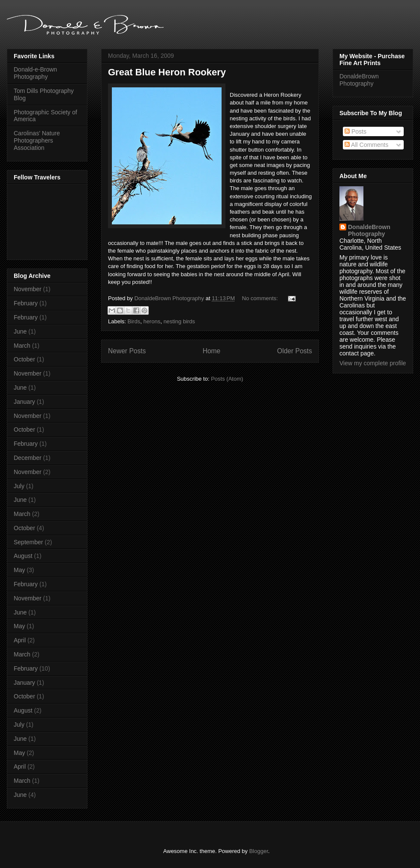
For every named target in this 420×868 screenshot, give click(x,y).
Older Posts (295, 351)
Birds (134, 321)
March (22, 346)
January (24, 402)
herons (152, 321)
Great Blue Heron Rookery (167, 72)
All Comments (366, 145)
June (20, 331)
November (28, 289)
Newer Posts (127, 351)
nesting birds (179, 321)
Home (212, 351)
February (26, 303)
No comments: (261, 298)
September (28, 542)
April (20, 640)
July (19, 486)
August (23, 556)
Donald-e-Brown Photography (35, 73)
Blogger (258, 851)
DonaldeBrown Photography (359, 80)
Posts (355, 131)
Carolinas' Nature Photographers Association (37, 140)
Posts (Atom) (227, 379)
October (24, 359)
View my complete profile (373, 363)
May (19, 570)
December (28, 458)
